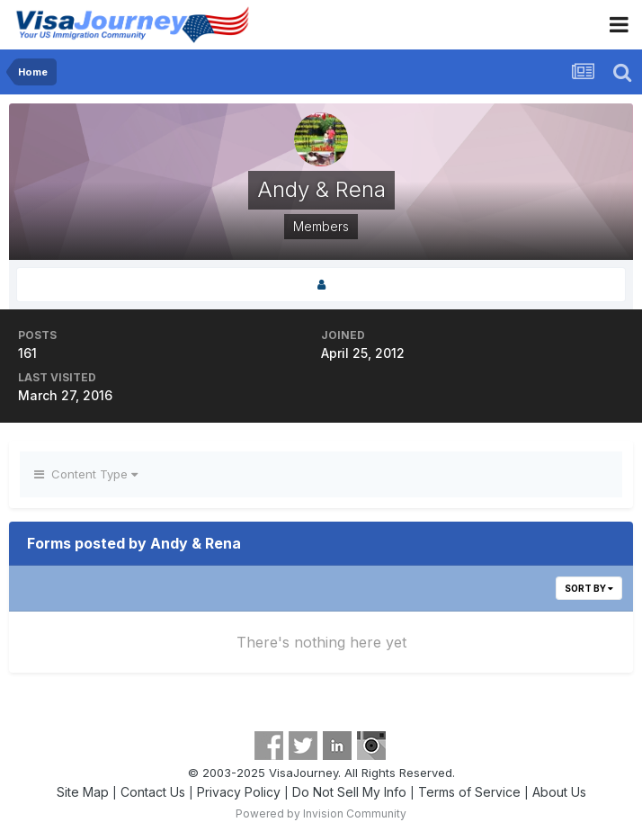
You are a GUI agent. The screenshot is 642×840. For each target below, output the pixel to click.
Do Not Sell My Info (349, 792)
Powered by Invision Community (321, 813)
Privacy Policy (239, 792)
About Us (559, 792)
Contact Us (153, 792)
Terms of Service (469, 792)
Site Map (83, 792)
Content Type (86, 474)
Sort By (589, 588)
